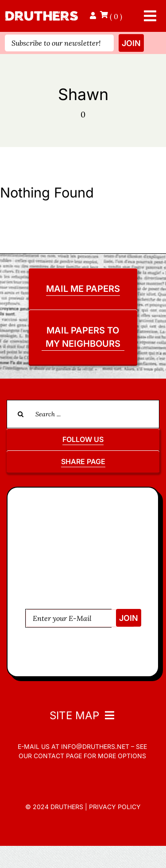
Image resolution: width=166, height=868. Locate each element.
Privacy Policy (115, 807)
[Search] (21, 414)
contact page (58, 756)
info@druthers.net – (97, 746)
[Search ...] (83, 414)
